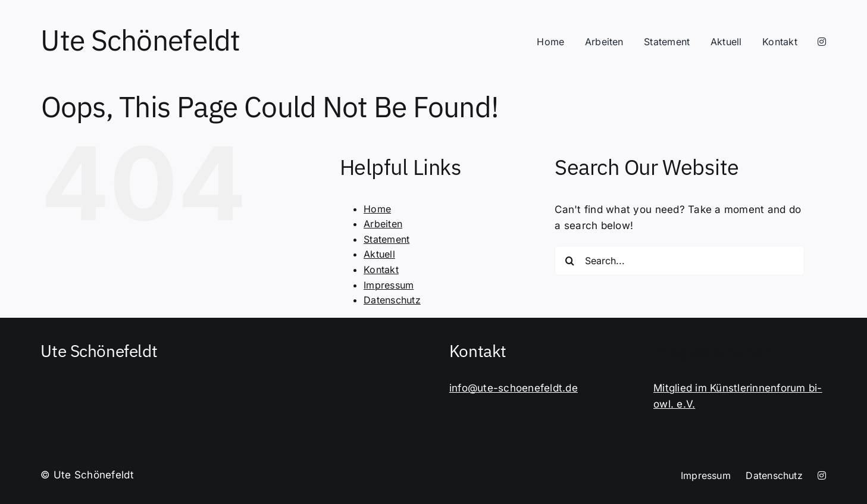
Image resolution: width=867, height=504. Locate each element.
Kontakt (381, 270)
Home (377, 209)
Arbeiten (383, 224)
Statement (386, 239)
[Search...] (680, 261)
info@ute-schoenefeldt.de (514, 388)
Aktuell (379, 254)
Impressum (389, 285)
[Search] (569, 261)
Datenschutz (392, 300)
